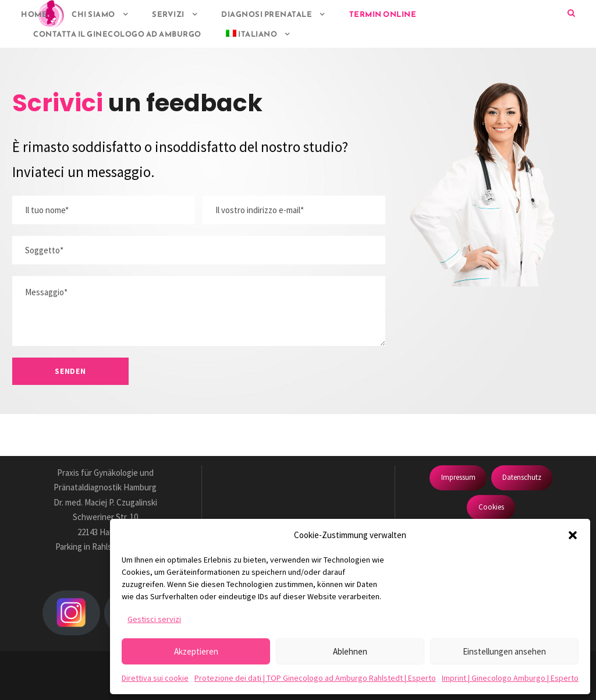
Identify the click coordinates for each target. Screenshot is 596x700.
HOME (34, 14)
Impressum (458, 477)
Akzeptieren (196, 651)
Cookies (491, 507)
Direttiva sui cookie (155, 678)
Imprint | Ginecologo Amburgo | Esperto (510, 678)
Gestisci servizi (154, 619)
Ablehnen (350, 651)
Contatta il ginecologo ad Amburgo (117, 34)
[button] (573, 535)
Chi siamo (93, 14)
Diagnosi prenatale (267, 14)
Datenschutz (522, 477)
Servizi (168, 14)
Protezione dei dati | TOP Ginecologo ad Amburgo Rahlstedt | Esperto (315, 678)
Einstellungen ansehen (504, 651)
